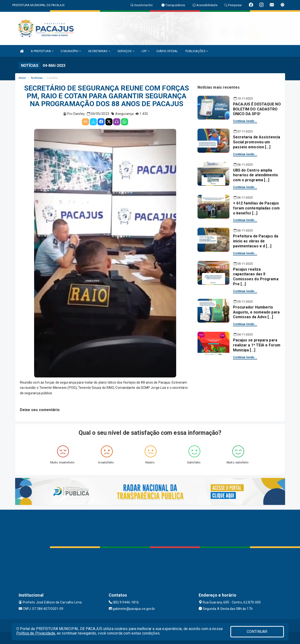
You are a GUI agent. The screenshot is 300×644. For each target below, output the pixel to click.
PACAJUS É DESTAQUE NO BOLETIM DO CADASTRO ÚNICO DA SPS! (257, 109)
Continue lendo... (245, 121)
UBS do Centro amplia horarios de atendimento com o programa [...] (255, 175)
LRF (146, 51)
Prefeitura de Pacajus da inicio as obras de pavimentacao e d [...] (256, 241)
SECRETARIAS (99, 51)
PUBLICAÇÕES (197, 51)
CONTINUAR (257, 632)
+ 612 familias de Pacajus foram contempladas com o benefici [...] (256, 208)
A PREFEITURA (42, 51)
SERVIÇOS (126, 51)
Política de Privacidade (36, 633)
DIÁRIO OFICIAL (167, 51)
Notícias (37, 78)
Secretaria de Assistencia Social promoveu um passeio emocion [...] (257, 142)
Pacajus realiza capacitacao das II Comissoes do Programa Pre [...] (256, 277)
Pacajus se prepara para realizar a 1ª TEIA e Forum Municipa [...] (257, 345)
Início (22, 78)
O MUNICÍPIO (71, 51)
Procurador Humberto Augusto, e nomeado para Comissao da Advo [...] (256, 312)
